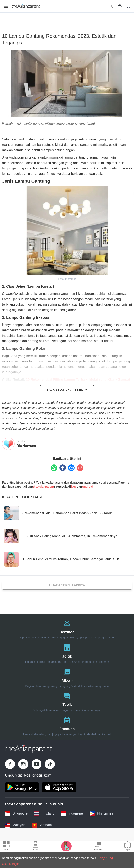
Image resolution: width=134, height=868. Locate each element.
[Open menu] (6, 6)
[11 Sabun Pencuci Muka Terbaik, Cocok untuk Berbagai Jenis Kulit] (62, 554)
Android (88, 481)
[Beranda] (67, 623)
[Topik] (67, 696)
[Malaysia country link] (15, 820)
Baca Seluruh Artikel (67, 384)
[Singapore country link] (16, 808)
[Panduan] (67, 720)
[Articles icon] (35, 847)
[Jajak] (67, 648)
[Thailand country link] (44, 808)
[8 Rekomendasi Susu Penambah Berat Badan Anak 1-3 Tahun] (58, 508)
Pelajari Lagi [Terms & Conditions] (105, 858)
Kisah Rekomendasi (22, 492)
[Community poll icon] (128, 847)
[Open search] (111, 6)
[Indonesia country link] (72, 808)
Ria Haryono (26, 441)
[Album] (67, 672)
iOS (73, 481)
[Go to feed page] (26, 6)
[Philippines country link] (101, 808)
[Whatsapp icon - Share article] (54, 463)
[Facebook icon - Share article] (63, 463)
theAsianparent (44, 481)
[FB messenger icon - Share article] (71, 463)
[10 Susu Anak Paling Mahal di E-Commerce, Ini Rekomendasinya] (61, 531)
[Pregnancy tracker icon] (66, 846)
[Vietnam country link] (42, 820)
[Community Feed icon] (98, 847)
